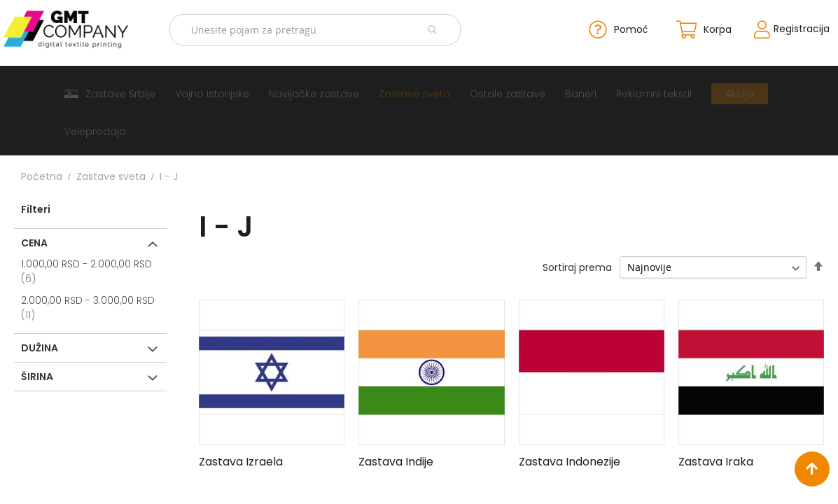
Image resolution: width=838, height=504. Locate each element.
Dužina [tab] (40, 347)
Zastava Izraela (241, 461)
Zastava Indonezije (570, 461)
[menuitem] (110, 93)
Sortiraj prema (577, 267)
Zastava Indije (396, 461)
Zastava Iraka (716, 461)
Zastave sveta (111, 176)
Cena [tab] (34, 242)
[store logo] (74, 29)
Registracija (792, 29)
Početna (42, 176)
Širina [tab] (37, 376)
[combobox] (317, 29)
